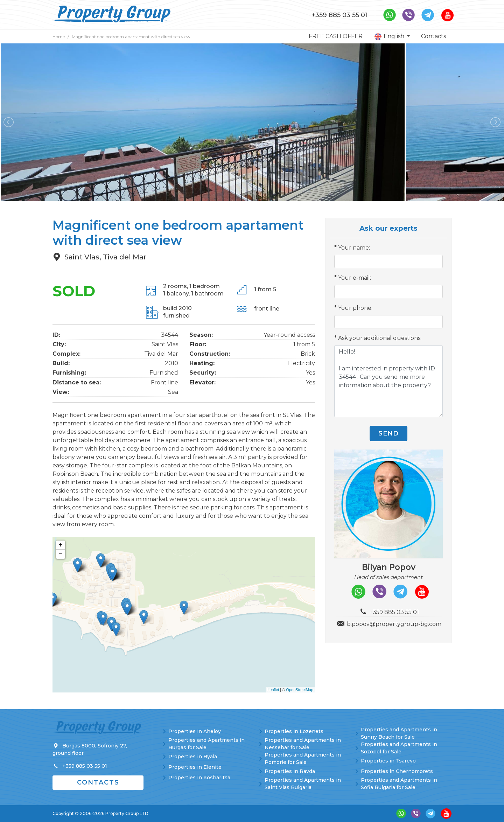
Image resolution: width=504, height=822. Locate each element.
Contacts (433, 36)
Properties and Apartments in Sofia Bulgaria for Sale (399, 784)
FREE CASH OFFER (336, 36)
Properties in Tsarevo (388, 761)
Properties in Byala (193, 757)
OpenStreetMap (300, 690)
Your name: (354, 248)
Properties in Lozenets (294, 731)
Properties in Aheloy (195, 731)
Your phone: (355, 308)
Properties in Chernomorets (397, 771)
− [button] (61, 554)
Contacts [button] (98, 782)
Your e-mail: (355, 278)
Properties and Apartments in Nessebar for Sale (303, 744)
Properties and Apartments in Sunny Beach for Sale (399, 733)
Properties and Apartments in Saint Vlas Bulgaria (303, 784)
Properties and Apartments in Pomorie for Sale (303, 758)
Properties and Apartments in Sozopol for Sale (399, 748)
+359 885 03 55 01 (340, 15)
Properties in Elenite (195, 767)
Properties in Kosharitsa (199, 778)
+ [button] (61, 545)
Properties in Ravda (290, 771)
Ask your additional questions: (380, 338)
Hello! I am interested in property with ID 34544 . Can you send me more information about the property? (388, 381)
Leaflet (273, 690)
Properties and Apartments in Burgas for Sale (206, 744)
